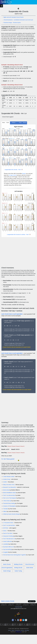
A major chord (13, 196)
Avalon (5, 502)
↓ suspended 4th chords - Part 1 (13, 190)
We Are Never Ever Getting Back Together (15, 575)
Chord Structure (30, 585)
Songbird (6, 573)
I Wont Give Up (7, 521)
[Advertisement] (18, 71)
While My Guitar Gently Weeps (11, 535)
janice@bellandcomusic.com (19, 629)
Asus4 (24, 194)
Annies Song (7, 500)
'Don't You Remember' (9, 516)
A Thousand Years (8, 543)
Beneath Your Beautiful (9, 508)
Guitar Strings (7, 592)
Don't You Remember (9, 546)
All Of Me (6, 549)
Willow (5, 532)
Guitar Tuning (18, 592)
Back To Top (32, 622)
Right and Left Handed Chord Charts (14, 17)
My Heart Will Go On (9, 567)
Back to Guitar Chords (8, 622)
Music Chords (7, 585)
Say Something (7, 570)
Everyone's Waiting (8, 557)
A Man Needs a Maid (9, 497)
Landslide (6, 565)
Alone (5, 551)
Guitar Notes (30, 588)
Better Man (6, 511)
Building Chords (18, 585)
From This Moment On (9, 559)
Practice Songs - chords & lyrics (12, 23)
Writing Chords (18, 588)
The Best (6, 529)
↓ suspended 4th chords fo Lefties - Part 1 (18, 255)
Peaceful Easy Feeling (9, 524)
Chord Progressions (7, 588)
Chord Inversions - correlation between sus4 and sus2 (18, 20)
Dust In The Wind (8, 554)
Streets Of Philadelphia (9, 527)
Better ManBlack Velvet (10, 513)
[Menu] (1, 6)
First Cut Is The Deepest (10, 519)
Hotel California (7, 562)
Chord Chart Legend (8, 137)
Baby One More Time (9, 505)
